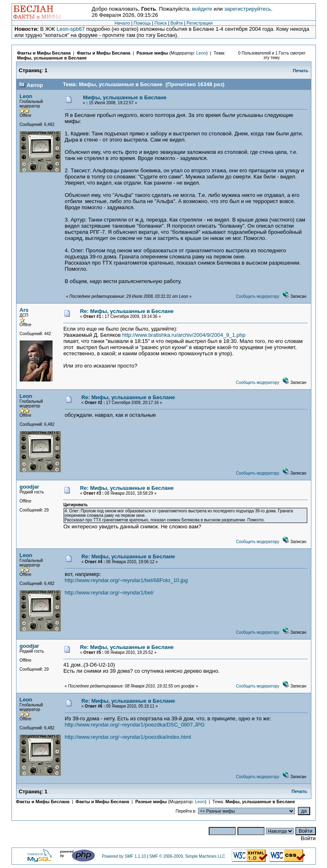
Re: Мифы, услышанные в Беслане (127, 311)
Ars (24, 310)
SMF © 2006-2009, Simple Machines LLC (187, 856)
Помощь (142, 23)
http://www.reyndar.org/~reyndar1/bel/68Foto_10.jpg (127, 580)
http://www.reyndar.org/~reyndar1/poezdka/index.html (128, 737)
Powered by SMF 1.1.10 (124, 856)
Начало (122, 23)
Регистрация (199, 23)
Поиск (161, 23)
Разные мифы (152, 53)
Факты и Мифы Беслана (44, 53)
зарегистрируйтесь (248, 9)
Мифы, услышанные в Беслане (52, 58)
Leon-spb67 (71, 29)
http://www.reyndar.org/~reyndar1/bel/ (109, 593)
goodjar (30, 487)
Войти (177, 23)
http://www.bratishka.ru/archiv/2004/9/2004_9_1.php (184, 335)
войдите (202, 9)
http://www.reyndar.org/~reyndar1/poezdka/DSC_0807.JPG (135, 725)
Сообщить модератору (257, 296)
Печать (301, 71)
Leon (201, 53)
